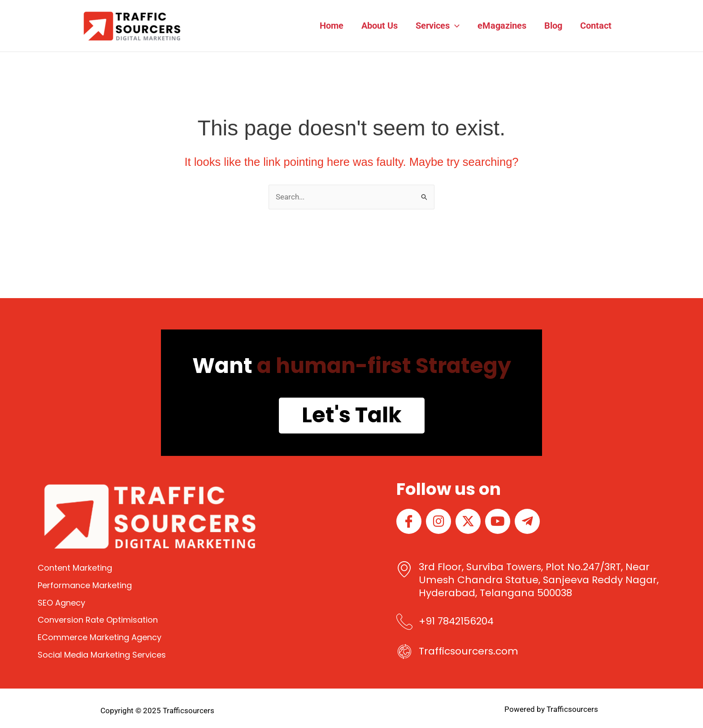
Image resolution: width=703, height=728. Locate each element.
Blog (553, 26)
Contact (596, 26)
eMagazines (502, 26)
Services (438, 26)
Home (332, 26)
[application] (455, 26)
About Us (380, 26)
